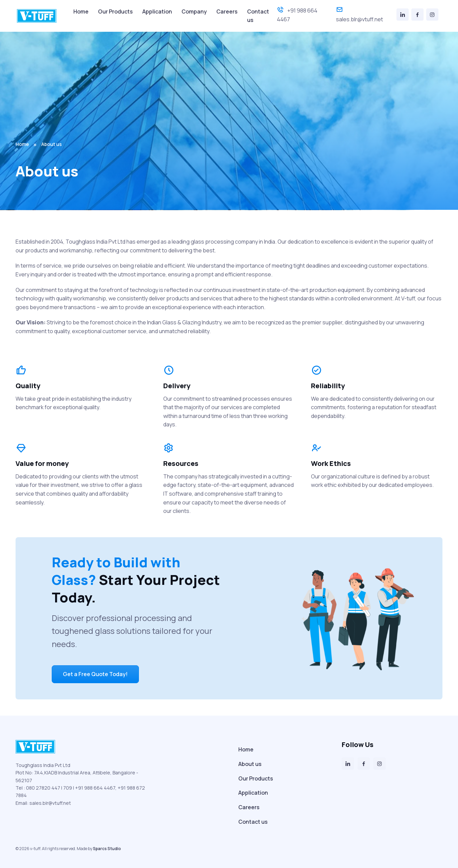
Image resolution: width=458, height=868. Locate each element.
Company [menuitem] (194, 11)
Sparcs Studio (107, 849)
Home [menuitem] (81, 11)
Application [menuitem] (157, 11)
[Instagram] (432, 15)
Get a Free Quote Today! (95, 674)
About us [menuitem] (250, 764)
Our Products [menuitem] (115, 11)
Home (22, 144)
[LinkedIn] (403, 15)
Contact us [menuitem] (258, 16)
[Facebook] (417, 15)
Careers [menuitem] (227, 11)
